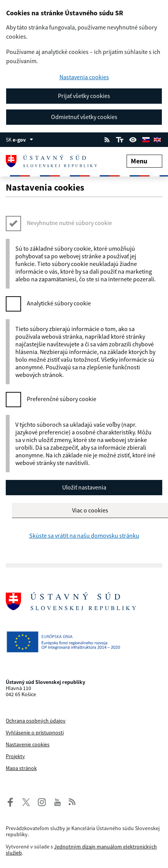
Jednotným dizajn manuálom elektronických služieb (81, 850)
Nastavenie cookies (28, 744)
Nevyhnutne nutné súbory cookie (69, 223)
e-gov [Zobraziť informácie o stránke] (23, 140)
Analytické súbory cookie (59, 303)
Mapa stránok (21, 768)
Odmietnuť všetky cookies (84, 117)
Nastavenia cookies (84, 77)
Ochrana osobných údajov (36, 721)
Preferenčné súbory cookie (62, 399)
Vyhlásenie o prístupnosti (35, 733)
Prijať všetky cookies (84, 96)
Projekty (15, 756)
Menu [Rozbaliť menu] (144, 161)
